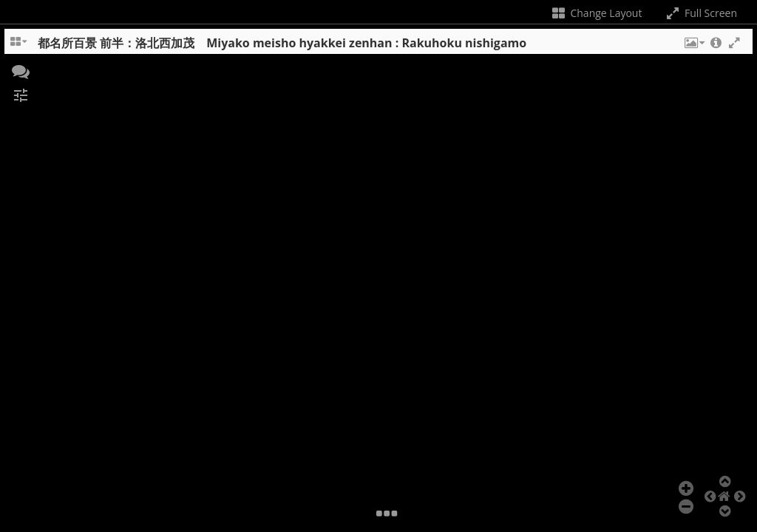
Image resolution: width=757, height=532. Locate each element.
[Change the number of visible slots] (19, 47)
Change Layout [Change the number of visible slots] (596, 13)
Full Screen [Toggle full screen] (700, 13)
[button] (693, 47)
